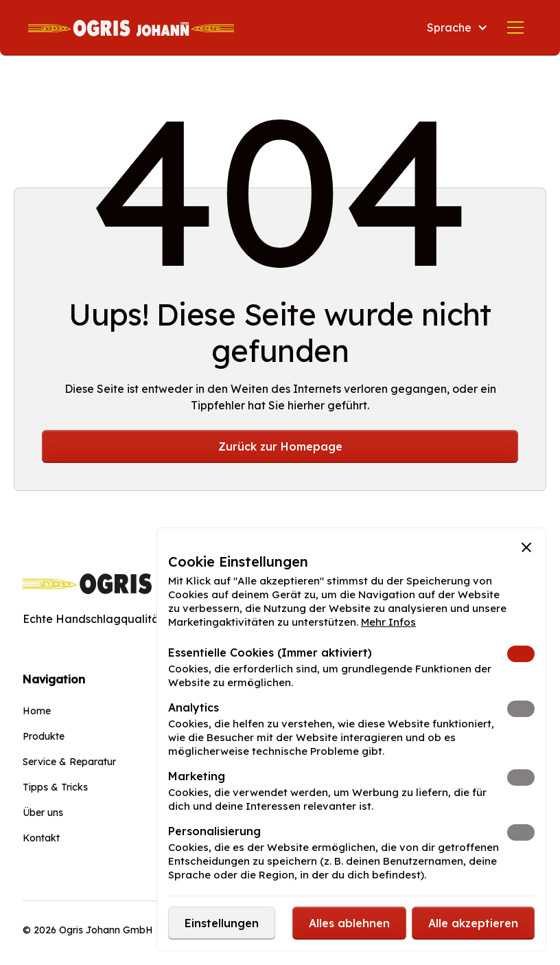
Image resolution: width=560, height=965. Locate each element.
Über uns (43, 813)
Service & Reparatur (69, 762)
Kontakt (41, 838)
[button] (457, 27)
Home (37, 711)
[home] (131, 27)
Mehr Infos (388, 622)
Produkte (44, 736)
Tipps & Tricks (55, 787)
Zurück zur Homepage (280, 446)
